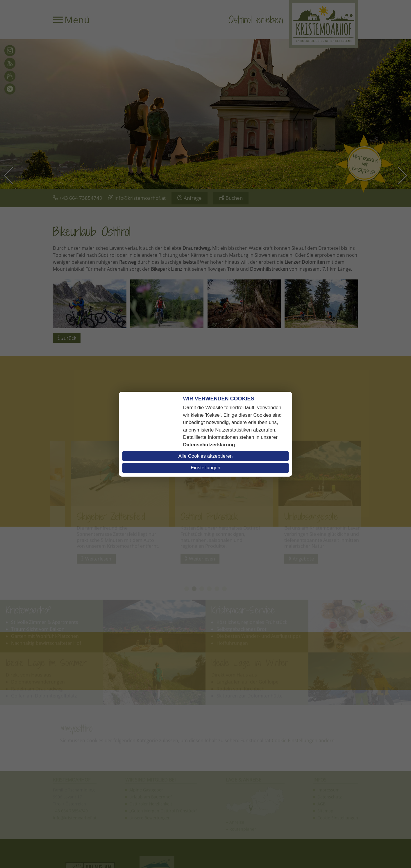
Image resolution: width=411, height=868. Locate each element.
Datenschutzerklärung (209, 445)
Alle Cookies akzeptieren (205, 456)
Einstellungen (205, 468)
